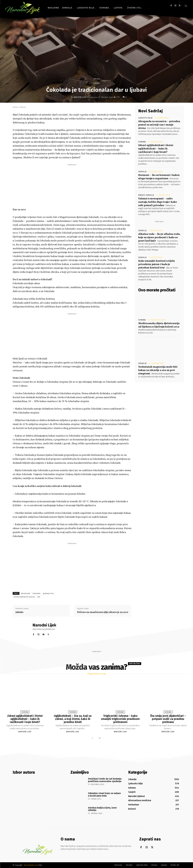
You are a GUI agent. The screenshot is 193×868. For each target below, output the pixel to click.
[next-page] (99, 738)
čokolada (37, 593)
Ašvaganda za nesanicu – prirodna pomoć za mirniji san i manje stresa (159, 125)
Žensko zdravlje (146, 195)
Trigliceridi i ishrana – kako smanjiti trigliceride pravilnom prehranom (120, 719)
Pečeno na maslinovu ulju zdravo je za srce (103, 612)
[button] (186, 6)
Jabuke (19, 612)
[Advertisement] (72, 186)
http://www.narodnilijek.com (44, 629)
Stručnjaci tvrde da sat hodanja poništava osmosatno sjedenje (105, 780)
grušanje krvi (48, 593)
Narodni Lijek (80, 97)
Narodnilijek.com (31, 865)
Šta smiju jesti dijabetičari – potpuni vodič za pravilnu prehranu (168, 719)
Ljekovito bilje (145, 118)
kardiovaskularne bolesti (24, 597)
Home (15, 107)
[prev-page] (93, 738)
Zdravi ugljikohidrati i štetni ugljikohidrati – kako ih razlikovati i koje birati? (156, 149)
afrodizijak (26, 593)
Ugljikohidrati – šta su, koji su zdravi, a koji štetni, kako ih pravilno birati (73, 719)
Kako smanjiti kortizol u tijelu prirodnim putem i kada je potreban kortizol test (156, 264)
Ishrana (97, 79)
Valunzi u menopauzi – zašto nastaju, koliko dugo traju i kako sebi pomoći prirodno (158, 202)
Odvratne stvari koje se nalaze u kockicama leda (104, 794)
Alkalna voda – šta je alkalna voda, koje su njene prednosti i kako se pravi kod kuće (159, 237)
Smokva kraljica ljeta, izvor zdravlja (102, 809)
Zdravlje (142, 172)
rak (39, 597)
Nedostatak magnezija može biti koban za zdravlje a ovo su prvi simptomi (158, 370)
